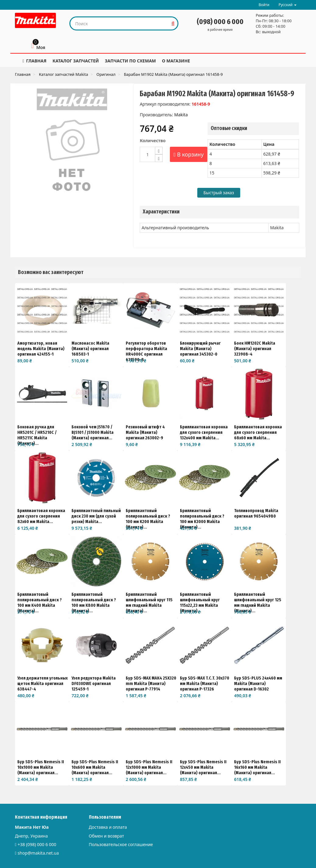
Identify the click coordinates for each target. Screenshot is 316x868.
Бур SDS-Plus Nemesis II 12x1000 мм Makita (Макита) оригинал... (149, 767)
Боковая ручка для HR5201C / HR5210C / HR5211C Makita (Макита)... (37, 435)
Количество (153, 141)
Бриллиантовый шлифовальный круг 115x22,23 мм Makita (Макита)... (200, 603)
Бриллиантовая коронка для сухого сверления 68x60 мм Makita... (258, 432)
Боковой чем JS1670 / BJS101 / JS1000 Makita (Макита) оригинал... (93, 432)
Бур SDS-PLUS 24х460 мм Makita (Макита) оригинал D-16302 (258, 684)
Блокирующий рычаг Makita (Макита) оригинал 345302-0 (200, 349)
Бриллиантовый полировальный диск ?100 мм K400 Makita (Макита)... (40, 603)
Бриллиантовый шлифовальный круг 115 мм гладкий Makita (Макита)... (149, 603)
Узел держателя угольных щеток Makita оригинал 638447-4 (42, 684)
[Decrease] (159, 158)
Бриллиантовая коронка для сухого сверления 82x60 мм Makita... (41, 516)
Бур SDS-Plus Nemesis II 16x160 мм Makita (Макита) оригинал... (257, 767)
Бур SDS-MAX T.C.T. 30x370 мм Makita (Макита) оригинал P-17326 (205, 684)
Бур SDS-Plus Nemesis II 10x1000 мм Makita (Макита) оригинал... (41, 767)
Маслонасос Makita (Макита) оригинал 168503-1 (90, 349)
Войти (264, 5)
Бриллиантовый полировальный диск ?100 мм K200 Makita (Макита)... (148, 519)
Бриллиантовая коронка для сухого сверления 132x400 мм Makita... (204, 432)
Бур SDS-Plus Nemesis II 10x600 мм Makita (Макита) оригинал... (95, 767)
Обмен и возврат (107, 836)
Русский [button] (288, 5)
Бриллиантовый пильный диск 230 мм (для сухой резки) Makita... (96, 516)
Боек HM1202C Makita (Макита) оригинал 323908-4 (255, 349)
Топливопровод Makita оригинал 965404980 (256, 513)
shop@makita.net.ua (38, 853)
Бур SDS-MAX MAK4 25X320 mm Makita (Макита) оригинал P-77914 (151, 684)
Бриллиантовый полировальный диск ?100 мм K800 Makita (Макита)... (94, 603)
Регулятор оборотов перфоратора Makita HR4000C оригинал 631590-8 (146, 351)
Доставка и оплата (108, 827)
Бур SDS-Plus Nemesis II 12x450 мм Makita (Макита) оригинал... (203, 767)
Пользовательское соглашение (121, 844)
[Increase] (159, 151)
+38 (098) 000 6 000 (37, 844)
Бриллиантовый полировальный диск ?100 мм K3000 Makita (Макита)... (202, 519)
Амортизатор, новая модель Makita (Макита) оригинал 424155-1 (41, 349)
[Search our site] (119, 23)
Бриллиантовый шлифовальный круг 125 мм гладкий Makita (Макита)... (258, 603)
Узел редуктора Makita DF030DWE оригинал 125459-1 (94, 684)
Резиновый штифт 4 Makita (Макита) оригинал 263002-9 (145, 432)
